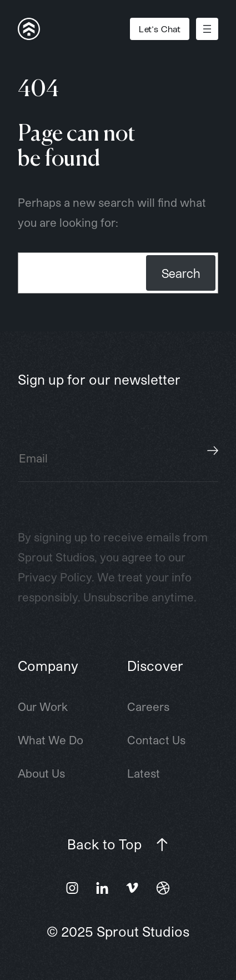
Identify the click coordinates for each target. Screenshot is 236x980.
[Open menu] (207, 29)
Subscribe (213, 451)
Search (181, 273)
